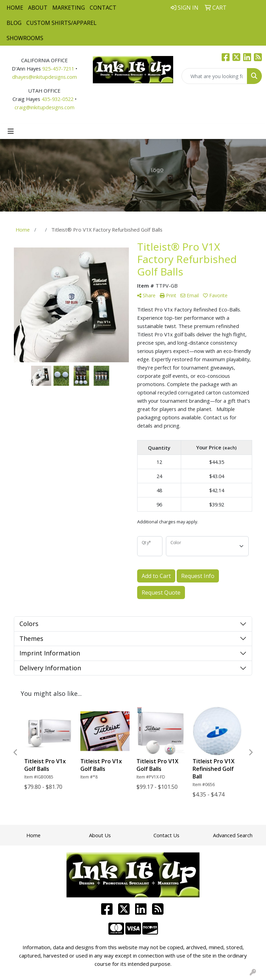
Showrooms (25, 38)
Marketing (69, 8)
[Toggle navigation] (11, 131)
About (38, 8)
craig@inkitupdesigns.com (45, 107)
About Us (100, 835)
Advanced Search (233, 835)
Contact (103, 8)
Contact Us (166, 835)
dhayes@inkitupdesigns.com (45, 77)
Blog (14, 23)
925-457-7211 (58, 68)
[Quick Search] (214, 76)
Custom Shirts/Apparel (61, 23)
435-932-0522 (57, 99)
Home (15, 8)
